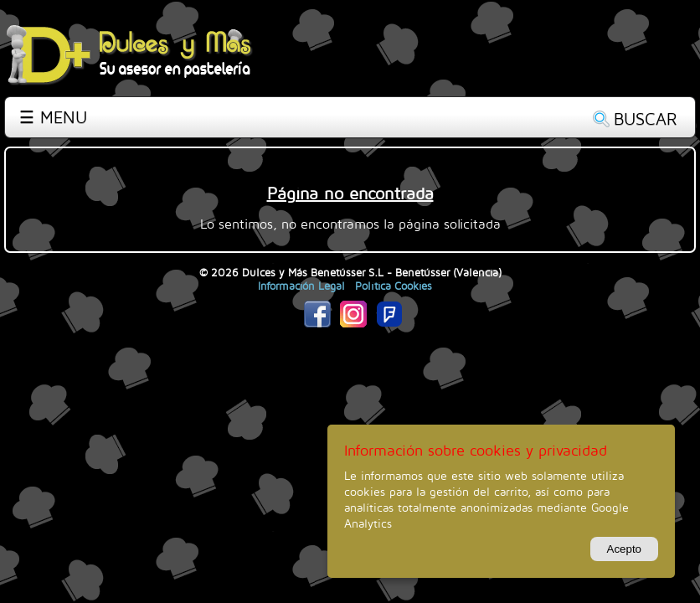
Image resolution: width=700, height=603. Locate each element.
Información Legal (301, 286)
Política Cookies (394, 286)
